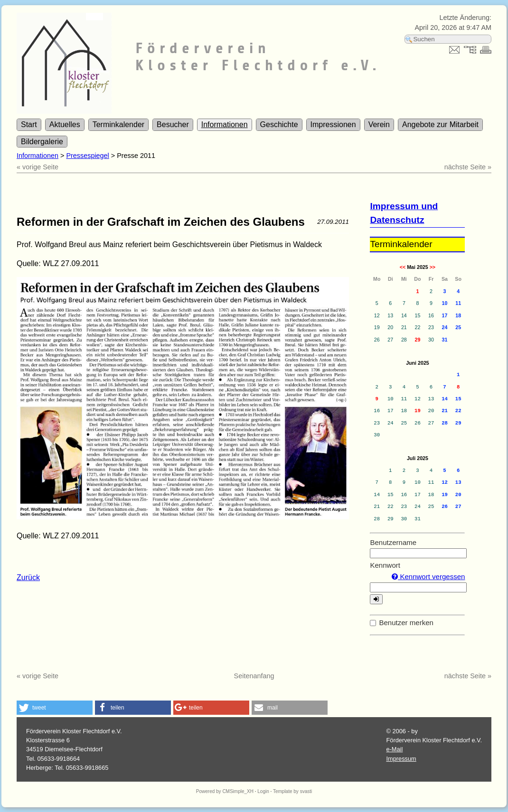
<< (403, 267)
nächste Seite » (468, 167)
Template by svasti (292, 791)
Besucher (173, 125)
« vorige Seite (38, 167)
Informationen (225, 125)
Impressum (401, 759)
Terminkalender (118, 125)
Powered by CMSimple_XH (225, 791)
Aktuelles (65, 125)
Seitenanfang (254, 676)
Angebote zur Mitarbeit (440, 125)
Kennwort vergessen (428, 577)
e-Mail (394, 749)
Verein (379, 125)
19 (418, 411)
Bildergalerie (42, 142)
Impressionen (333, 125)
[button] (55, 708)
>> (433, 267)
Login (263, 791)
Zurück (28, 577)
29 (417, 340)
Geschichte (279, 125)
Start (29, 125)
